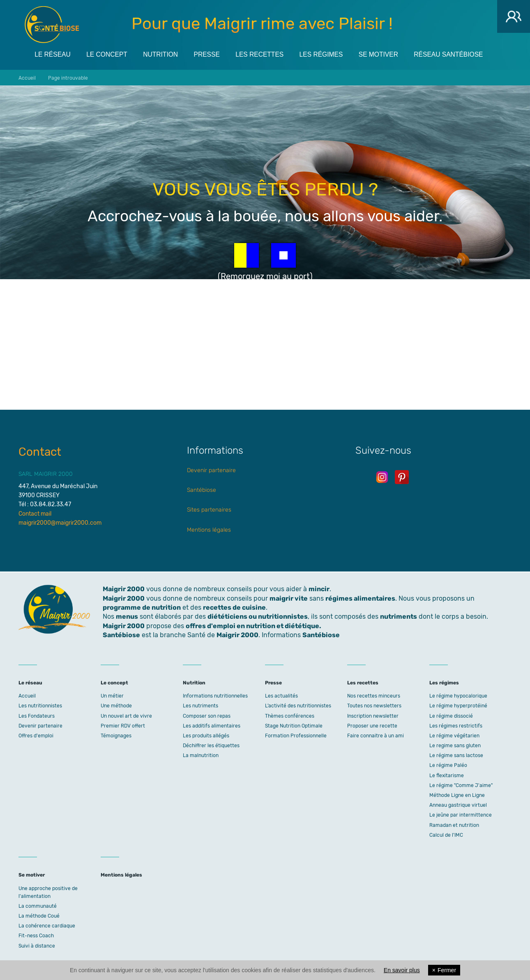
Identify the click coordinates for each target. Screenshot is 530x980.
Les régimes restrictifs (456, 726)
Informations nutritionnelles (215, 696)
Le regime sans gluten (455, 746)
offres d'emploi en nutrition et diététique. (253, 626)
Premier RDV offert (123, 726)
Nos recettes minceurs (374, 696)
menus (127, 616)
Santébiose (202, 490)
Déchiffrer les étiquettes (211, 746)
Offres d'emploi (36, 736)
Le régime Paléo (448, 765)
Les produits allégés (206, 736)
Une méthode (116, 706)
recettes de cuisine (234, 607)
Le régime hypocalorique (458, 696)
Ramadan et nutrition (454, 825)
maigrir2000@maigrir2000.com (60, 523)
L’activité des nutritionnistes (298, 706)
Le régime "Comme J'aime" (461, 785)
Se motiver (389, 54)
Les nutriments (200, 706)
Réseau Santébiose (461, 54)
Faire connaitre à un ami (376, 736)
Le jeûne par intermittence (461, 815)
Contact (40, 452)
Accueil (27, 696)
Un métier (112, 696)
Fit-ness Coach (36, 936)
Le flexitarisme (447, 776)
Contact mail (35, 514)
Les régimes (330, 54)
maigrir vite (289, 598)
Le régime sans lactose (456, 755)
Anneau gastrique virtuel (458, 805)
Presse (212, 54)
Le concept (109, 54)
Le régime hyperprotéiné (458, 706)
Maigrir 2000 (52, 25)
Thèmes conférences (290, 716)
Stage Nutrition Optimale (294, 726)
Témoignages (116, 736)
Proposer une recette (372, 726)
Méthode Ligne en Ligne (457, 795)
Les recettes (267, 54)
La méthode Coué (39, 916)
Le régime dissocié (451, 716)
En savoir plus (402, 970)
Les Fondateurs (37, 716)
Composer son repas (207, 716)
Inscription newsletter (373, 716)
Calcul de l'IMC (446, 835)
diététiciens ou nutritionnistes (258, 616)
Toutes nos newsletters (374, 706)
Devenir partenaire (211, 470)
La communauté (38, 906)
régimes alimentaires (360, 598)
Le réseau (53, 54)
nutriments (399, 616)
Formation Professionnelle (296, 736)
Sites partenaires (209, 510)
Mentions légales (209, 530)
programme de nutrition (142, 607)
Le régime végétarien (454, 736)
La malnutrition (201, 755)
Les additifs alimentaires (212, 726)
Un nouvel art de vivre (126, 716)
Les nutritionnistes (40, 706)
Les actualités (281, 696)
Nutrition (165, 54)
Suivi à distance (37, 946)
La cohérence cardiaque (47, 926)
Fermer (444, 970)
